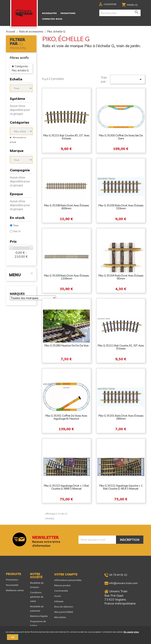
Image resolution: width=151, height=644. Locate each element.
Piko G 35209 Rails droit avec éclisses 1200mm (66, 277)
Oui (17, 231)
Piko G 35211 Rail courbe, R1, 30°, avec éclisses (121, 347)
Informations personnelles (68, 580)
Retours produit (62, 585)
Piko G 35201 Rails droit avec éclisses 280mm (121, 417)
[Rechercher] (120, 13)
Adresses (59, 601)
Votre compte (66, 574)
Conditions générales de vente (37, 597)
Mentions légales (39, 616)
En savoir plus (131, 632)
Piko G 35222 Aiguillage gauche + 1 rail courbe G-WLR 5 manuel (121, 487)
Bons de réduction (64, 607)
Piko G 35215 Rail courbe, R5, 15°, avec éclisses (66, 137)
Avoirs (58, 596)
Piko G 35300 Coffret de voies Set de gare (121, 137)
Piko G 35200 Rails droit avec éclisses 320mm (121, 207)
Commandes (61, 591)
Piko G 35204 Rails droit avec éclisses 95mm (121, 277)
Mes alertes (60, 617)
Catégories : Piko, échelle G (20, 68)
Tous (16, 225)
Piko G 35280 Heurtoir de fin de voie (66, 345)
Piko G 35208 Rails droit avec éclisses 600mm (66, 207)
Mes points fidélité (64, 612)
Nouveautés (49, 13)
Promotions (68, 13)
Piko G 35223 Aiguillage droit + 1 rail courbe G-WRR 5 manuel (66, 487)
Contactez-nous (52, 19)
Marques (17, 294)
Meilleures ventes (15, 590)
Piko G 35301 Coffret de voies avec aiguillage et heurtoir (66, 417)
